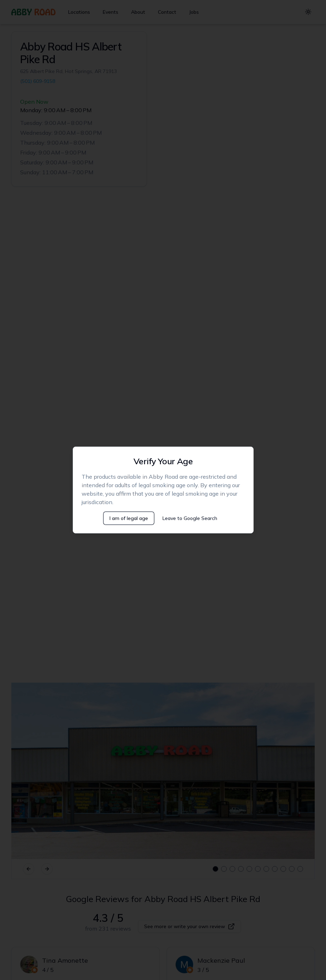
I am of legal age (129, 518)
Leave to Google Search (190, 518)
